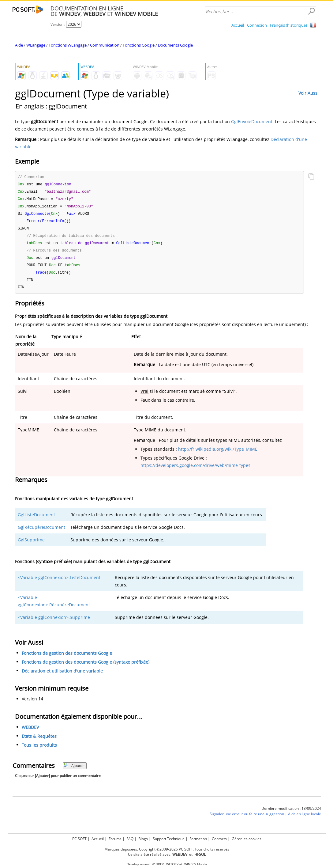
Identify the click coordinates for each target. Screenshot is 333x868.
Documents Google (175, 45)
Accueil (238, 25)
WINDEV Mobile (196, 864)
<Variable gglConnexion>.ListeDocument (59, 582)
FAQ (130, 839)
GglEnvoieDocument (252, 121)
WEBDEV (30, 732)
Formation (198, 839)
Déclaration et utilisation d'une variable (62, 676)
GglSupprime (31, 545)
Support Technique (169, 839)
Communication (105, 45)
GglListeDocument (36, 519)
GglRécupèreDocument (41, 532)
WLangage (36, 45)
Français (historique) (288, 25)
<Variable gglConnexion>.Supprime (54, 622)
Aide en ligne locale (305, 819)
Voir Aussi (309, 93)
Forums (115, 839)
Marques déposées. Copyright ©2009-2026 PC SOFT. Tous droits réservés (167, 849)
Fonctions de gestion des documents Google (67, 658)
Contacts (219, 839)
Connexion (257, 25)
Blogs (143, 839)
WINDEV (158, 864)
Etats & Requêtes (39, 741)
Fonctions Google (139, 45)
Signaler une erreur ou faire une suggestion (247, 819)
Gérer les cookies (247, 839)
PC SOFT (79, 839)
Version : (58, 24)
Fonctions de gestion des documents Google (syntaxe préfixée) (86, 667)
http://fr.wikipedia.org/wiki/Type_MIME (218, 454)
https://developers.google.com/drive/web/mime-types (195, 470)
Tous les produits (39, 750)
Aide (19, 45)
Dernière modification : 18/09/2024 (291, 813)
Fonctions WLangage (68, 45)
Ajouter (74, 770)
